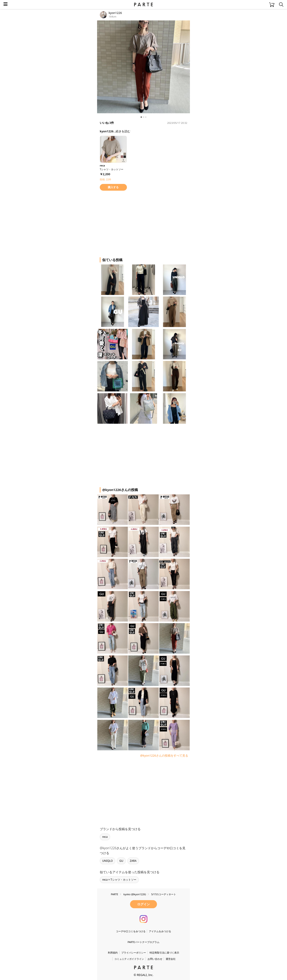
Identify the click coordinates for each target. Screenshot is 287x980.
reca (105, 837)
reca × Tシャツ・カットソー (119, 880)
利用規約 (113, 953)
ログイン (143, 904)
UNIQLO (108, 861)
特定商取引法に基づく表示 (164, 953)
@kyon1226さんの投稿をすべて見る (164, 755)
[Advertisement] (133, 223)
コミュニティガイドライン (129, 959)
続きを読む (123, 131)
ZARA (133, 861)
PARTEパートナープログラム (143, 942)
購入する (113, 187)
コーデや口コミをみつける (131, 931)
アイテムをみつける (160, 931)
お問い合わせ (155, 959)
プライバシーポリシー (134, 953)
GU (121, 861)
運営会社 (171, 959)
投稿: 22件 (105, 179)
